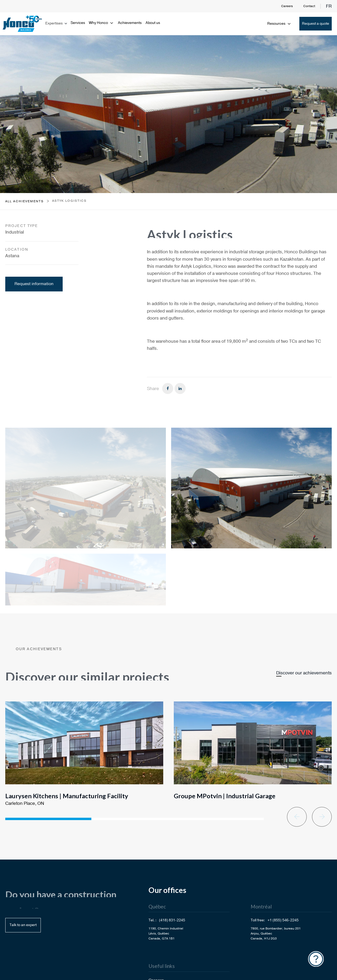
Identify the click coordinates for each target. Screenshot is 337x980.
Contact (309, 6)
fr (329, 6)
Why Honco (101, 23)
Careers (287, 6)
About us (153, 23)
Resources (279, 24)
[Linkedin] (180, 388)
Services (78, 23)
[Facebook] (168, 388)
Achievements (130, 23)
